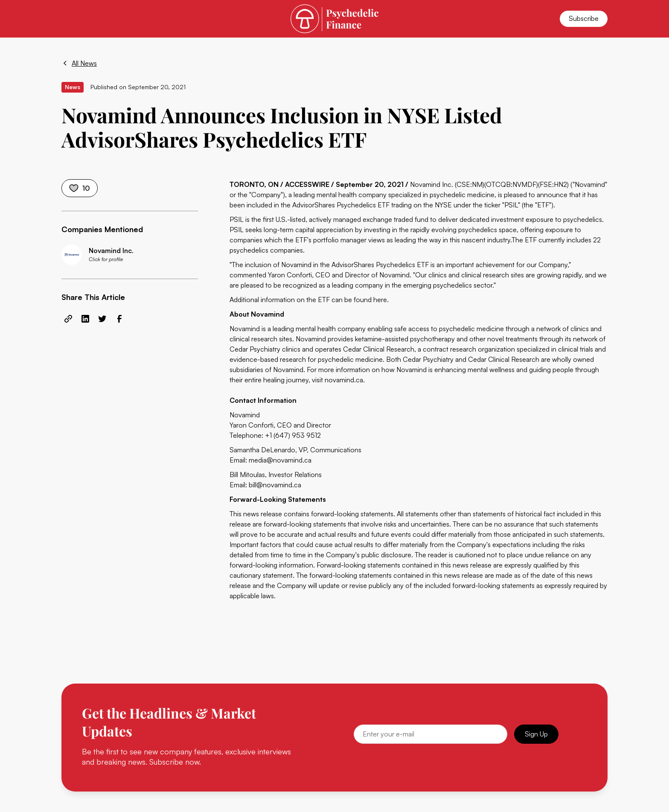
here (380, 300)
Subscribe (584, 18)
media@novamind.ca (280, 460)
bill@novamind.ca (275, 485)
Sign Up (536, 734)
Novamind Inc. (432, 184)
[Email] (430, 734)
